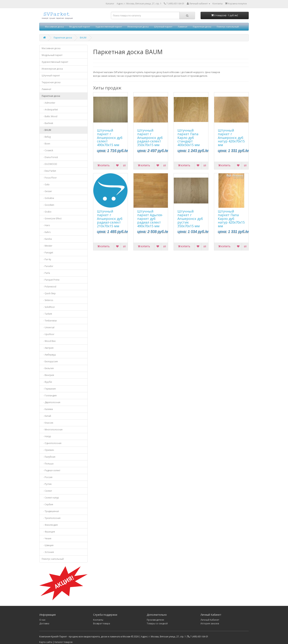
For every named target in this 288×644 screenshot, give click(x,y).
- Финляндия (50, 525)
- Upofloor (48, 334)
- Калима (47, 409)
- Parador (47, 266)
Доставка (44, 623)
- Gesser (47, 191)
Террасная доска (51, 82)
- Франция (48, 532)
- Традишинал (50, 511)
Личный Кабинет (210, 620)
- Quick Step (49, 293)
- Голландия (49, 396)
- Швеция (48, 545)
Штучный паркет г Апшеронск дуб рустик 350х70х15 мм (190, 218)
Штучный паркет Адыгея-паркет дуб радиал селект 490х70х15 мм (150, 218)
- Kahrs (46, 232)
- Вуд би (47, 382)
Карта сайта (46, 642)
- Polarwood (49, 287)
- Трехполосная (51, 518)
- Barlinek (47, 123)
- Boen (46, 144)
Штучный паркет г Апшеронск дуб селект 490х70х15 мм (110, 138)
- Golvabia (48, 198)
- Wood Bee (49, 341)
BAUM (83, 38)
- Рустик (47, 484)
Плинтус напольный (228, 27)
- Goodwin (48, 205)
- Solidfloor (48, 307)
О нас (42, 620)
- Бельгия (48, 368)
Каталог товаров (63, 642)
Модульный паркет (80, 27)
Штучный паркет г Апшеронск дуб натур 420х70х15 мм (231, 138)
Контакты (98, 620)
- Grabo (47, 212)
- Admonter (48, 103)
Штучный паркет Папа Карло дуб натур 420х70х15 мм (231, 218)
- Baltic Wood (49, 116)
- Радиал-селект (51, 470)
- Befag (46, 137)
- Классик (47, 423)
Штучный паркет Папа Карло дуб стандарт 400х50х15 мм (189, 138)
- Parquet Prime (51, 280)
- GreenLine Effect (52, 218)
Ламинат (183, 27)
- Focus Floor (49, 178)
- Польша (48, 464)
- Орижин (48, 450)
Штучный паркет (163, 27)
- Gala (46, 184)
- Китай (46, 416)
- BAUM (46, 130)
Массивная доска (54, 27)
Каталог (110, 4)
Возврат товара (102, 623)
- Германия (49, 389)
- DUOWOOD (49, 164)
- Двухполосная (51, 402)
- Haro (46, 225)
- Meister (47, 246)
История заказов (210, 623)
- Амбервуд (49, 355)
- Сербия (47, 504)
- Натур (46, 436)
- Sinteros (47, 300)
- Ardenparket (50, 110)
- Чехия (46, 538)
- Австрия (48, 348)
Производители (155, 620)
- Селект (47, 491)
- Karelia (47, 239)
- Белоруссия (50, 361)
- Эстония (48, 552)
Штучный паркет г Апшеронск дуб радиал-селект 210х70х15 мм (110, 218)
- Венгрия (48, 375)
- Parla (46, 273)
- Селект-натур (50, 498)
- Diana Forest (50, 157)
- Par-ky (46, 259)
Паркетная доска (202, 27)
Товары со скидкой (157, 623)
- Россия (47, 477)
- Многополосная (52, 430)
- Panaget (47, 253)
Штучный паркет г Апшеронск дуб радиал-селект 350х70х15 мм (150, 138)
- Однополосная (52, 443)
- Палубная (48, 457)
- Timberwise (49, 321)
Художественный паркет (109, 27)
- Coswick (47, 150)
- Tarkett (47, 314)
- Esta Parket (49, 171)
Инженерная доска (138, 27)
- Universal (48, 327)
